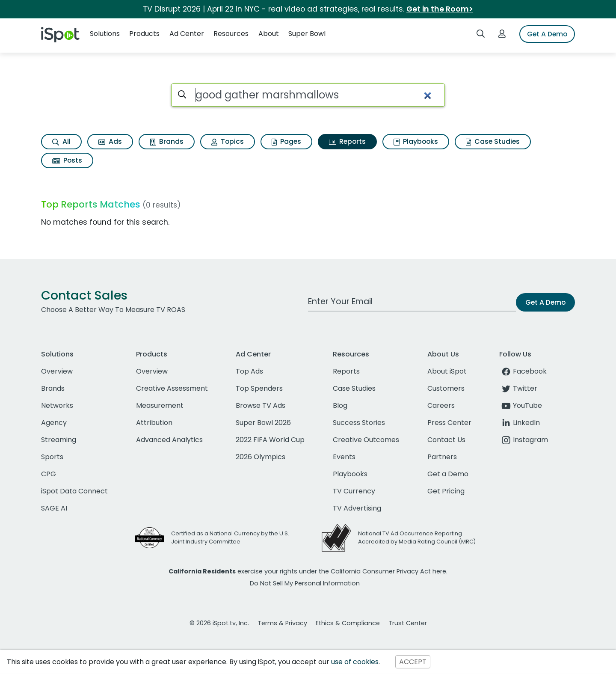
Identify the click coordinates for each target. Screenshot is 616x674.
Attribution (154, 423)
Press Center (449, 423)
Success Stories (359, 423)
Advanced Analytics (169, 440)
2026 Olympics (261, 457)
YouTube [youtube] (521, 405)
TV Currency (354, 491)
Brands (167, 141)
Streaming (59, 440)
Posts (67, 160)
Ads (110, 141)
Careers (441, 405)
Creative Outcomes (366, 440)
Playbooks (416, 141)
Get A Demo (547, 34)
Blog (340, 405)
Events (344, 457)
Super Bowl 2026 (263, 423)
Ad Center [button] (187, 34)
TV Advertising (357, 508)
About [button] (269, 34)
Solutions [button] (105, 34)
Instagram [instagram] (524, 440)
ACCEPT (413, 662)
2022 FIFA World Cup (270, 440)
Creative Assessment (172, 388)
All (61, 141)
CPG (49, 474)
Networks (57, 405)
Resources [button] (231, 34)
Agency (54, 423)
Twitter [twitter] (518, 388)
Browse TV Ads (261, 405)
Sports (52, 457)
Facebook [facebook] (523, 371)
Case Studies (493, 141)
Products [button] (144, 34)
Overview (57, 371)
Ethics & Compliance (348, 623)
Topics (228, 141)
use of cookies (355, 662)
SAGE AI (54, 508)
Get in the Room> (440, 9)
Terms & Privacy (282, 623)
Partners (442, 457)
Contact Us (446, 440)
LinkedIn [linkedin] (520, 423)
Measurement (160, 405)
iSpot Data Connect (74, 491)
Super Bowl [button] (307, 34)
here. (440, 571)
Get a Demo (448, 474)
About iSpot (447, 371)
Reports (347, 141)
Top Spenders (259, 388)
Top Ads (249, 371)
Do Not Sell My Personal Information (305, 583)
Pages (286, 141)
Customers (446, 388)
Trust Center (408, 623)
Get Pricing (446, 491)
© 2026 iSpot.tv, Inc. (219, 623)
